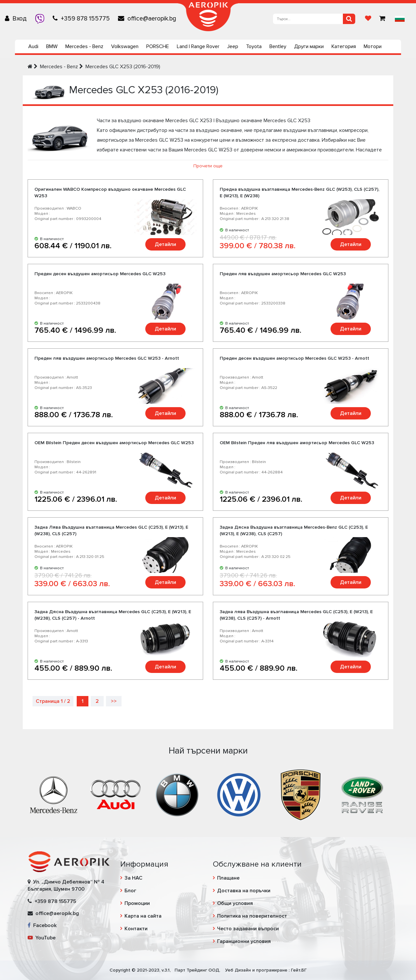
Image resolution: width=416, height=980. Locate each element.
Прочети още (208, 166)
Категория (344, 46)
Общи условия (235, 903)
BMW (52, 46)
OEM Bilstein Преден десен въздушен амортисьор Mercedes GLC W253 (114, 443)
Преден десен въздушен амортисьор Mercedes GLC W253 (100, 274)
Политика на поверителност (252, 916)
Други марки (309, 46)
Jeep (233, 46)
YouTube (42, 938)
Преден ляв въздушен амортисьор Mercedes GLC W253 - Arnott (107, 358)
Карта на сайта (143, 916)
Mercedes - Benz (84, 46)
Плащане (228, 878)
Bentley (278, 46)
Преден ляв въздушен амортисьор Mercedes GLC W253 (283, 274)
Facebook (42, 925)
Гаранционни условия (244, 941)
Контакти (136, 929)
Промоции (137, 903)
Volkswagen (125, 46)
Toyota (254, 46)
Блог (130, 891)
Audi (33, 46)
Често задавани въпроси (248, 929)
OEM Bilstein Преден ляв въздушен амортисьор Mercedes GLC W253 (297, 443)
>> (114, 701)
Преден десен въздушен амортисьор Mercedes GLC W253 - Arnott (294, 358)
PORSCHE (158, 46)
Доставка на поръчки (244, 891)
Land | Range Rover (198, 46)
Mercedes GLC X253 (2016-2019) (123, 67)
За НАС (133, 878)
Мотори (373, 46)
